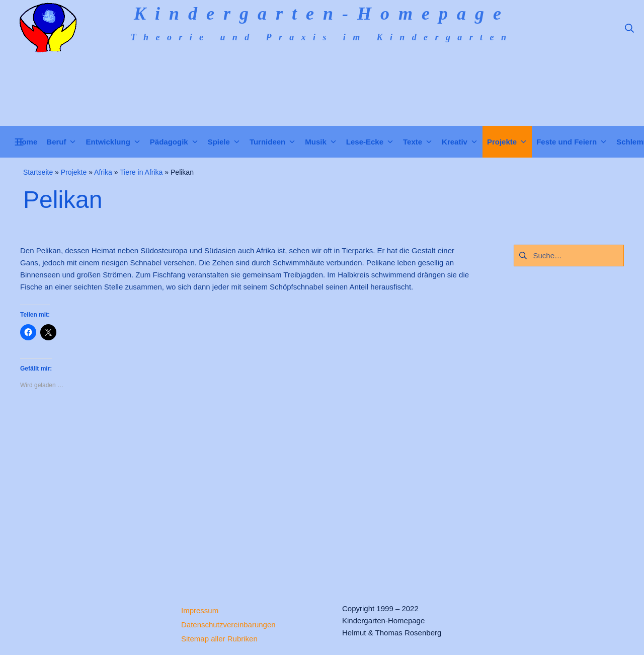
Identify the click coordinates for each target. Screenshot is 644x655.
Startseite (38, 172)
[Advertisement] (247, 488)
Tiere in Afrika (141, 172)
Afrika (103, 172)
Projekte (74, 172)
